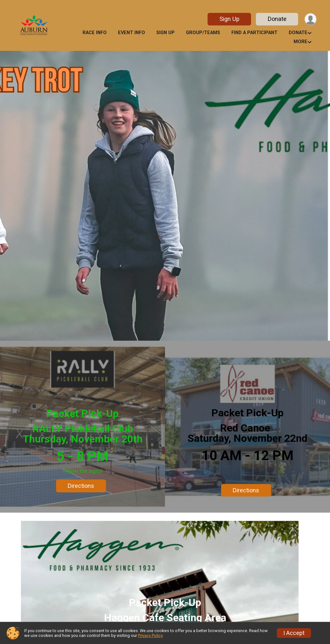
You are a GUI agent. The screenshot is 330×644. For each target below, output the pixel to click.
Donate (277, 19)
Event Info (131, 33)
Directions (81, 486)
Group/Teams (203, 33)
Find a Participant (254, 33)
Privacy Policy (150, 635)
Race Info (95, 33)
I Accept (294, 633)
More (301, 42)
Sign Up (229, 19)
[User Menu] (311, 19)
